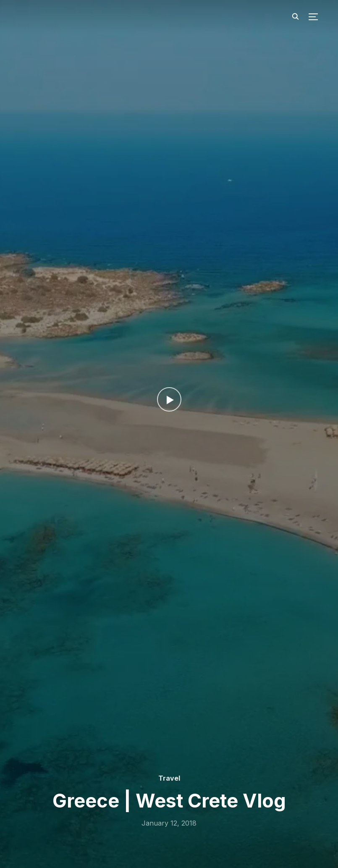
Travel (169, 778)
